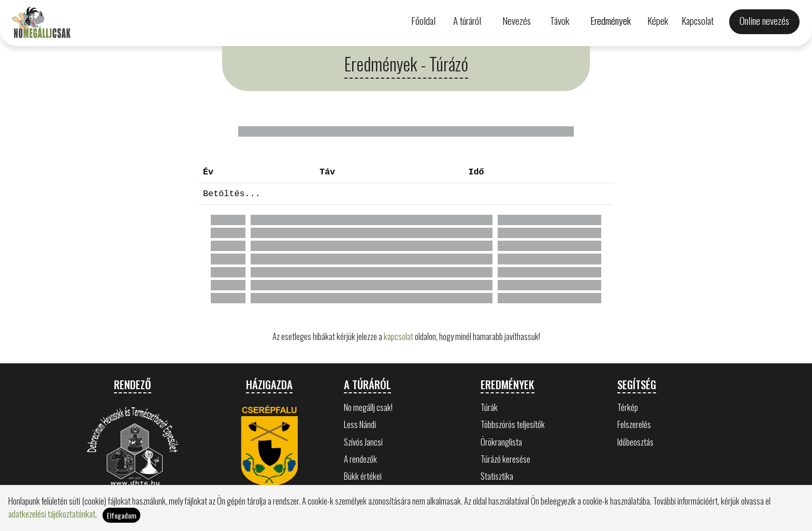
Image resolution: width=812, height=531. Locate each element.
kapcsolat (398, 336)
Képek (658, 20)
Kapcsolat (698, 20)
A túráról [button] (467, 20)
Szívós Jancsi (363, 442)
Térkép (628, 407)
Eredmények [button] (611, 20)
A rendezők (360, 459)
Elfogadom (121, 515)
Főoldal (423, 20)
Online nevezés (764, 20)
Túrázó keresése (505, 459)
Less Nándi (360, 424)
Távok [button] (560, 20)
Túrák (489, 407)
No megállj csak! (368, 407)
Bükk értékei (363, 476)
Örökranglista (501, 442)
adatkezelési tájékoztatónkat (52, 514)
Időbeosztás (635, 442)
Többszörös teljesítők (513, 424)
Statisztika (497, 476)
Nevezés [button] (517, 20)
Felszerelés (634, 424)
